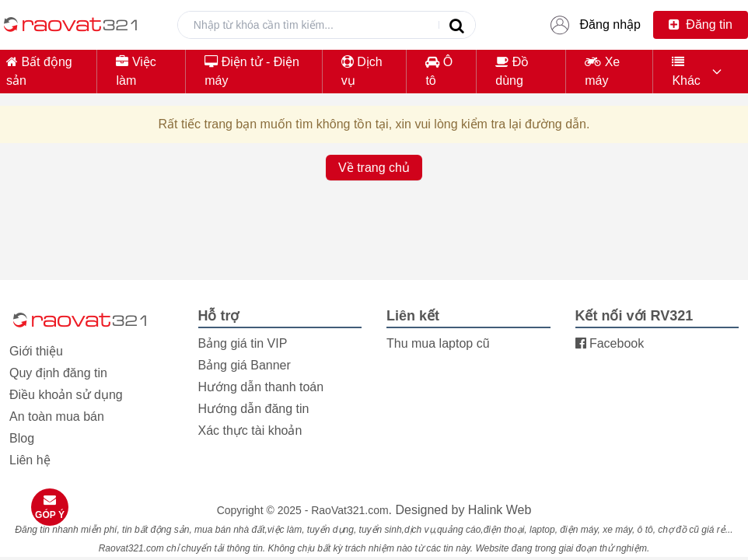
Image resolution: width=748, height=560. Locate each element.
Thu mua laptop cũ (438, 343)
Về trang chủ (374, 168)
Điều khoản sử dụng (66, 395)
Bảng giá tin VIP (243, 343)
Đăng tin (701, 24)
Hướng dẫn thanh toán (261, 387)
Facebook (610, 343)
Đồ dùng (512, 71)
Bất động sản (39, 71)
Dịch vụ (362, 71)
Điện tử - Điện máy (252, 71)
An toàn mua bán (57, 416)
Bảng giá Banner (245, 365)
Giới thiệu (36, 351)
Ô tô (439, 71)
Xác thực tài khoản (250, 430)
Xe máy (602, 71)
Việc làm (136, 71)
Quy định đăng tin (58, 373)
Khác (686, 71)
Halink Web (500, 510)
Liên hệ (30, 460)
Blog (22, 438)
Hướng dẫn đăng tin (254, 409)
